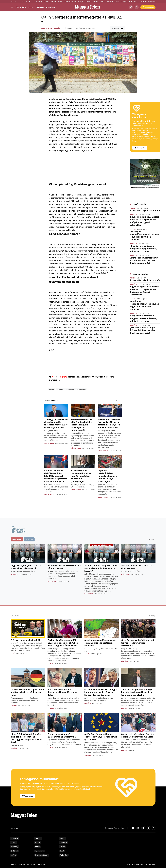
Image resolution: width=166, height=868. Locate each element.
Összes (118, 401)
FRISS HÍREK (21, 7)
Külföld (53, 2)
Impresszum (15, 828)
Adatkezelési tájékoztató (135, 864)
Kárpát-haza (59, 28)
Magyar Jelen (47, 28)
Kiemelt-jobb (81, 389)
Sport (102, 2)
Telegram (62, 377)
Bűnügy (80, 2)
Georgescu (70, 389)
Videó (60, 2)
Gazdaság (88, 2)
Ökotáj (117, 2)
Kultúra (96, 2)
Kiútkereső (133, 2)
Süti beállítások (150, 864)
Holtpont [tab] (29, 539)
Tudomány (109, 2)
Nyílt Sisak (51, 7)
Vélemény (39, 2)
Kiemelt (31, 7)
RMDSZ (51, 389)
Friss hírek (14, 838)
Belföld (47, 2)
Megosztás (117, 28)
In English (124, 2)
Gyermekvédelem (70, 2)
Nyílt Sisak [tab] (17, 539)
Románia (60, 389)
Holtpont (38, 838)
